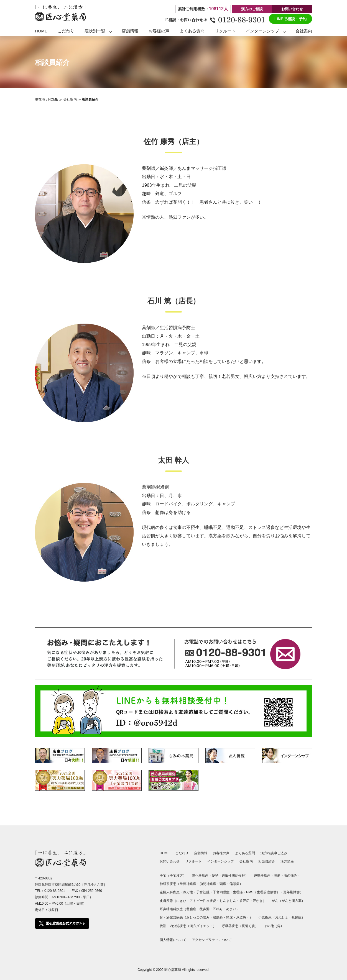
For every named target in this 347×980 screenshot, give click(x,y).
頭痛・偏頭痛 (229, 884)
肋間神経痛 (208, 884)
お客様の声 (159, 31)
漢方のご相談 (252, 9)
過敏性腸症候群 (233, 876)
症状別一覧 (95, 31)
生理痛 (238, 892)
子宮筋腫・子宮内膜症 (213, 892)
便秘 (215, 876)
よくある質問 (192, 31)
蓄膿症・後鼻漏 (198, 909)
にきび (181, 901)
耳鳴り (218, 909)
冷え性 (188, 892)
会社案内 (304, 31)
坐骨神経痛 (188, 884)
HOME (41, 31)
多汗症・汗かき (251, 901)
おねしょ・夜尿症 (288, 917)
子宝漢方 (176, 876)
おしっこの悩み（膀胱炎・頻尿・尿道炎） (218, 917)
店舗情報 (130, 31)
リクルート (225, 31)
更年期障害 (292, 892)
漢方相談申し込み (274, 853)
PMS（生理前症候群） (263, 892)
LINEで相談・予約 (290, 19)
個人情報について (173, 940)
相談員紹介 (267, 861)
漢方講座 (287, 861)
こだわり (66, 31)
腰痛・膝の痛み (285, 876)
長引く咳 (248, 926)
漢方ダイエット (201, 926)
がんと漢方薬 (292, 901)
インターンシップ (262, 31)
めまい (231, 909)
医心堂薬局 (173, 970)
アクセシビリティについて (212, 940)
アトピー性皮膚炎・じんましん (213, 901)
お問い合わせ (292, 9)
